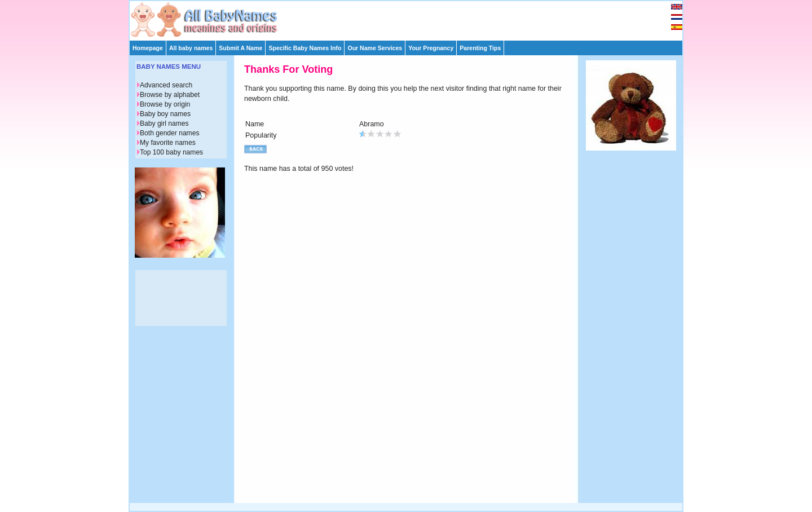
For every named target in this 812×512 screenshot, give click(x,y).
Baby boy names (165, 114)
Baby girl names (164, 123)
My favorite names (168, 143)
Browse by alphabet (170, 95)
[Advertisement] (411, 18)
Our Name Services (375, 48)
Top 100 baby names (171, 152)
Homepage (148, 48)
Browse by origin (165, 104)
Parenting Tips (480, 48)
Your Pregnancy (431, 48)
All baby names (191, 48)
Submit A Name (240, 48)
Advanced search (166, 85)
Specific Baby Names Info (305, 48)
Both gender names (169, 133)
